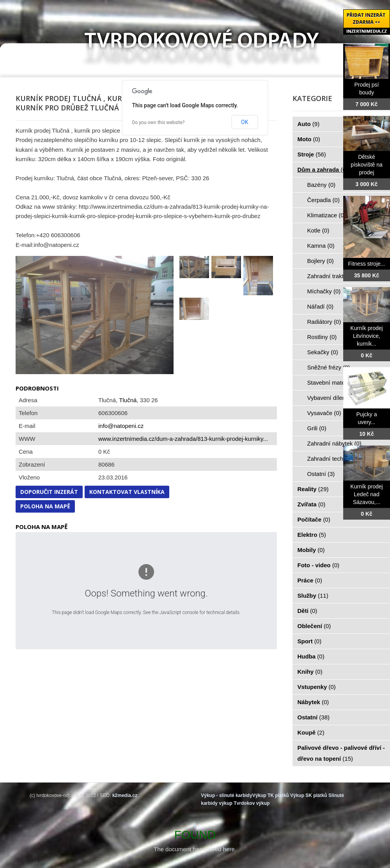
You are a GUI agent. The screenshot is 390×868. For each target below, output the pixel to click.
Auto (309, 124)
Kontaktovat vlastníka (127, 492)
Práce (310, 580)
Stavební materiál (334, 383)
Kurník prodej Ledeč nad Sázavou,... (366, 494)
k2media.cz (125, 795)
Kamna (321, 246)
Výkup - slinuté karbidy (226, 795)
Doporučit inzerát (49, 492)
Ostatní (321, 474)
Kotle (318, 230)
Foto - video (319, 565)
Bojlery (321, 261)
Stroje (312, 154)
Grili (317, 428)
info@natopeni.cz (121, 426)
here (229, 849)
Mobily (311, 550)
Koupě (311, 732)
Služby (313, 596)
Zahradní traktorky (335, 276)
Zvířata (312, 504)
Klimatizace (327, 215)
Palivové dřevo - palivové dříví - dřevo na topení (341, 753)
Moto (309, 139)
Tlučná (128, 400)
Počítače (314, 519)
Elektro (312, 535)
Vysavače (324, 413)
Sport (310, 641)
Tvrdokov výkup (252, 803)
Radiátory (324, 322)
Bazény (322, 185)
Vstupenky (317, 687)
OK (245, 122)
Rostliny (322, 337)
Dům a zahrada (323, 170)
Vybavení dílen (331, 398)
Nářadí (321, 306)
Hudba (311, 656)
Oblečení (314, 626)
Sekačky (323, 352)
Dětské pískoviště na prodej (367, 165)
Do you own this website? (159, 122)
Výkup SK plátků (309, 795)
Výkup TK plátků (271, 795)
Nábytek (313, 702)
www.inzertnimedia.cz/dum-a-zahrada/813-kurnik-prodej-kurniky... (183, 439)
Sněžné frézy (329, 367)
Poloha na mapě (45, 506)
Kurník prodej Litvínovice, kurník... (366, 336)
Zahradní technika (335, 459)
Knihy (310, 672)
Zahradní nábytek (334, 443)
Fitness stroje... (367, 264)
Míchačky (324, 291)
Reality (313, 489)
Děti (308, 611)
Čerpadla (324, 200)
